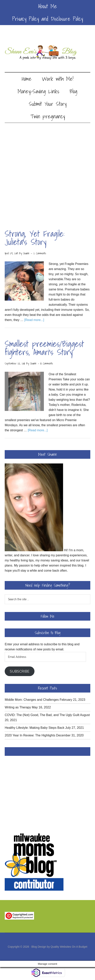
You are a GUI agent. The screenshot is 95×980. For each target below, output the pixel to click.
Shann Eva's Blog (47, 53)
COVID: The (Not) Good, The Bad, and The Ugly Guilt (42, 715)
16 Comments (47, 364)
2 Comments (40, 253)
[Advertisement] (47, 172)
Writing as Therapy (18, 707)
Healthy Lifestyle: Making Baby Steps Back (34, 728)
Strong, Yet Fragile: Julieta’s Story (35, 238)
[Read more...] (34, 320)
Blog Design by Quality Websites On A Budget (59, 947)
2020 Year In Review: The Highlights (30, 735)
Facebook (48, 752)
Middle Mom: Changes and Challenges (32, 700)
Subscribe (20, 671)
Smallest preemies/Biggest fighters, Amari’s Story (44, 348)
